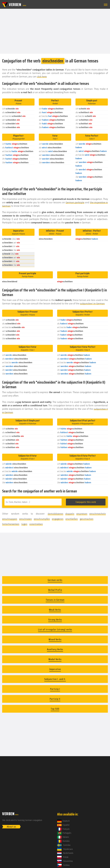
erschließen (72, 519)
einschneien (25, 519)
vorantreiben (36, 524)
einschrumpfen (42, 519)
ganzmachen (87, 519)
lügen (24, 524)
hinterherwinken (11, 524)
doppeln (70, 514)
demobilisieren (56, 514)
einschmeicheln (98, 514)
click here (42, 77)
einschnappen (10, 519)
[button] (105, 5)
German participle (75, 202)
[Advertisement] (55, 31)
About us (11, 827)
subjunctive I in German (92, 304)
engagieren (58, 519)
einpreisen (82, 514)
